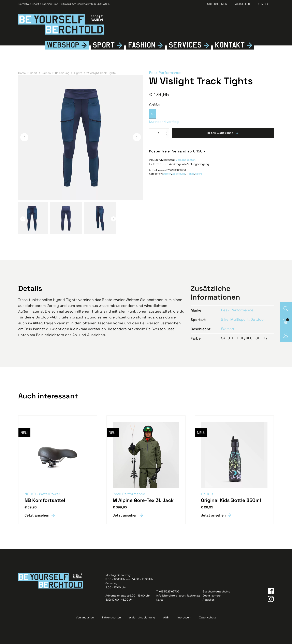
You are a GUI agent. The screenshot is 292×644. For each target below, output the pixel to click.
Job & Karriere (212, 596)
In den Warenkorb (221, 133)
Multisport (239, 319)
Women (228, 329)
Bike (225, 319)
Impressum (184, 618)
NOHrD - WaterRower (42, 494)
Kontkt (230, 45)
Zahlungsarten (111, 618)
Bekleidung (179, 174)
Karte (160, 600)
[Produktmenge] (159, 133)
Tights (190, 174)
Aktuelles (243, 4)
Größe (155, 105)
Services (185, 45)
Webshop (63, 45)
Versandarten (85, 618)
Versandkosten (186, 160)
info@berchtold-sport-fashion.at (178, 596)
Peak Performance (165, 73)
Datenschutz (208, 618)
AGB (166, 618)
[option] (152, 114)
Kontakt (264, 4)
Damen (167, 174)
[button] (24, 137)
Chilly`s (207, 494)
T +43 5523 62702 (168, 592)
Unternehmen (217, 4)
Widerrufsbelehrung (142, 618)
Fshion (142, 45)
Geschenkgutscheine (216, 592)
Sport (104, 45)
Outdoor (258, 319)
